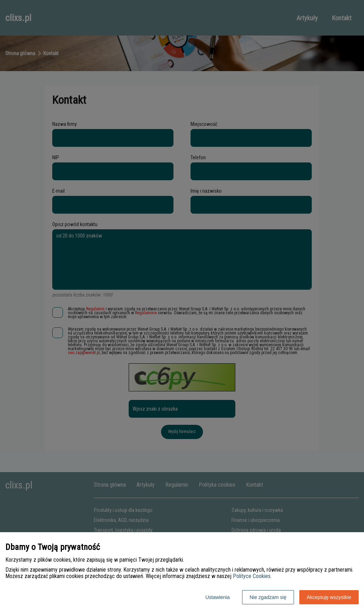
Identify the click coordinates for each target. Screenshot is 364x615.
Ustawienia (218, 597)
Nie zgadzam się (268, 597)
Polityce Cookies (252, 576)
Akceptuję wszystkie (329, 597)
